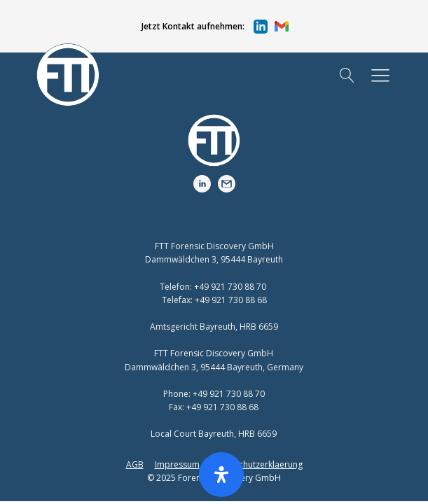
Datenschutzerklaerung (257, 464)
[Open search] (347, 75)
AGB (135, 464)
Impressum (177, 464)
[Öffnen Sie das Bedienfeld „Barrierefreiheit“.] (221, 475)
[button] (206, 27)
